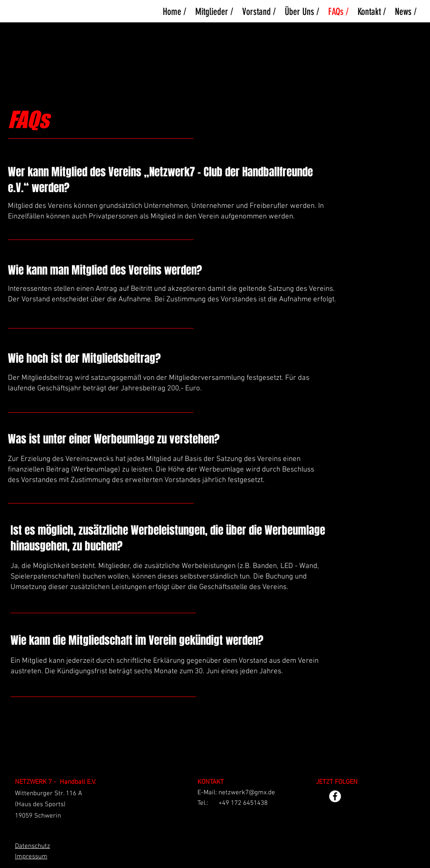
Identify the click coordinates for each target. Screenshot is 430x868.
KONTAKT (211, 782)
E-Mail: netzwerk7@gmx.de (236, 793)
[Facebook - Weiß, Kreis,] (335, 796)
